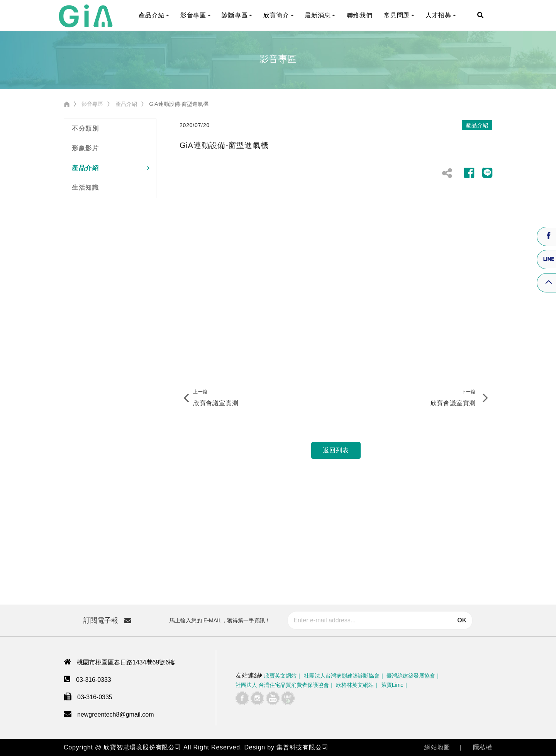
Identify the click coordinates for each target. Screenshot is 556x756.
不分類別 (85, 128)
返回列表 (336, 450)
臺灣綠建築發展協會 (411, 676)
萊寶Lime (392, 685)
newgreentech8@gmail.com (116, 714)
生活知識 (85, 188)
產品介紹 (126, 104)
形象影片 (85, 148)
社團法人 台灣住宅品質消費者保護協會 (282, 685)
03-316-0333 (94, 680)
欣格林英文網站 (355, 685)
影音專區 (92, 104)
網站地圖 (437, 747)
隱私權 (483, 747)
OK (462, 620)
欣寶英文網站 (280, 676)
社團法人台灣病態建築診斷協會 (342, 676)
